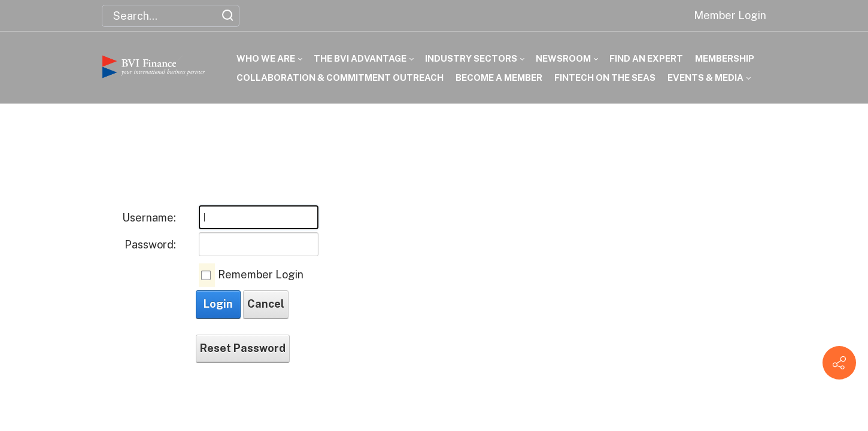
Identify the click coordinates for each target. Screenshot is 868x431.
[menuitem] (263, 59)
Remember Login (261, 274)
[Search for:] (171, 16)
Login (218, 304)
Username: (149, 218)
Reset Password (243, 348)
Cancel (266, 304)
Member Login (730, 15)
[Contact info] (839, 363)
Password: (150, 245)
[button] (213, 15)
